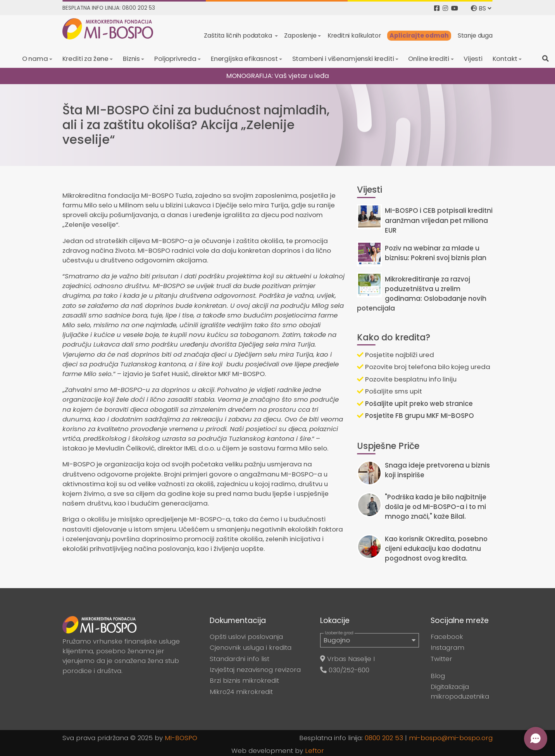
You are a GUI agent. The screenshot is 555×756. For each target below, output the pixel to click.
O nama (35, 59)
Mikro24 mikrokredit (241, 692)
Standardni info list (240, 659)
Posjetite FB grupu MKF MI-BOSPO (415, 416)
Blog (438, 676)
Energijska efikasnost (244, 59)
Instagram (447, 647)
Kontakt (505, 59)
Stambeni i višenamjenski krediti (343, 59)
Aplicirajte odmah (419, 35)
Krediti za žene (86, 59)
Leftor (315, 751)
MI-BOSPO (181, 738)
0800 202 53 (384, 738)
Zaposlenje (300, 35)
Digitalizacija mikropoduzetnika (460, 691)
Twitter (441, 659)
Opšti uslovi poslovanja (246, 637)
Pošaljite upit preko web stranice (415, 404)
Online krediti (429, 59)
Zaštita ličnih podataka (239, 35)
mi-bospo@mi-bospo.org (451, 738)
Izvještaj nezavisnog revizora (255, 670)
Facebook (447, 637)
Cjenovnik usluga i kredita (251, 647)
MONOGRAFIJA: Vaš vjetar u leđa (278, 76)
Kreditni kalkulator (354, 35)
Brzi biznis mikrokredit (244, 680)
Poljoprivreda (175, 59)
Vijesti (473, 59)
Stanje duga (475, 35)
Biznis (131, 59)
